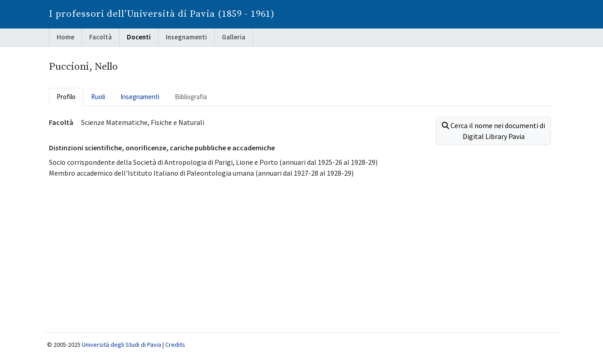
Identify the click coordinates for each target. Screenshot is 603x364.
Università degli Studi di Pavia (122, 345)
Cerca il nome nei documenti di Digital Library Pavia (493, 131)
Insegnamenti (186, 37)
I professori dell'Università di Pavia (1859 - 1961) (162, 14)
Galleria (234, 37)
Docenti (139, 37)
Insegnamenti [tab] (140, 97)
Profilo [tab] (66, 97)
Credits (175, 345)
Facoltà (100, 37)
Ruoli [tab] (98, 97)
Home (65, 37)
